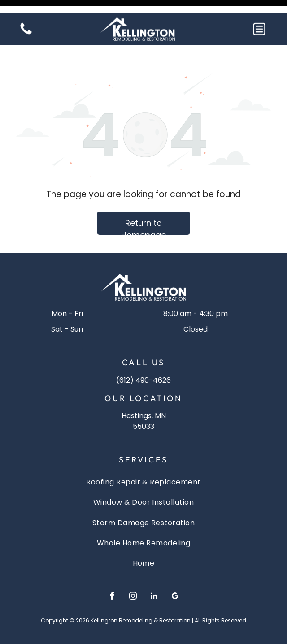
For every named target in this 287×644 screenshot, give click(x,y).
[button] (259, 16)
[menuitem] (143, 460)
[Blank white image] (26, 21)
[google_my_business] (175, 575)
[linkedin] (154, 575)
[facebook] (112, 575)
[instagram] (133, 575)
